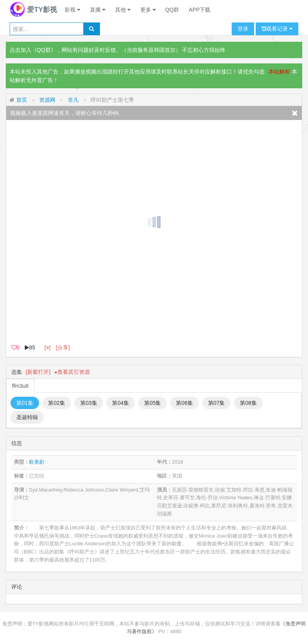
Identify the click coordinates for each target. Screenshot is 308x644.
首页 (22, 100)
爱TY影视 (33, 10)
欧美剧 (37, 462)
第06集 (184, 403)
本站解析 (279, 72)
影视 (72, 10)
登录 (243, 29)
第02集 (57, 403)
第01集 (25, 403)
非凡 (73, 100)
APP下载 (200, 10)
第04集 (120, 403)
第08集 (248, 403)
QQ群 (172, 10)
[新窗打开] (38, 372)
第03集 (89, 403)
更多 (148, 10)
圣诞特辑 (27, 417)
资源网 (47, 100)
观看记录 (277, 29)
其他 (123, 10)
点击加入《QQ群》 (33, 50)
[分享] (63, 348)
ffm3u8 (20, 386)
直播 (98, 10)
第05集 (153, 403)
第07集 (217, 403)
